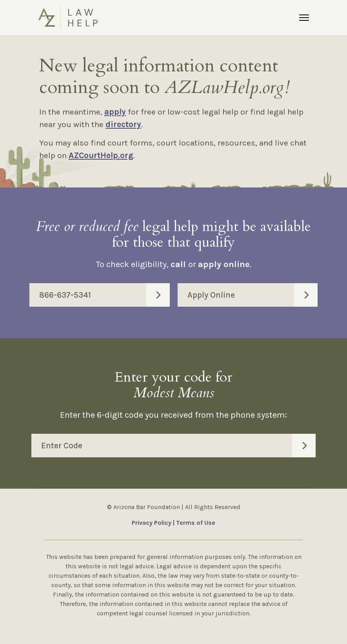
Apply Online (253, 295)
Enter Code (178, 446)
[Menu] (304, 18)
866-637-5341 (104, 295)
